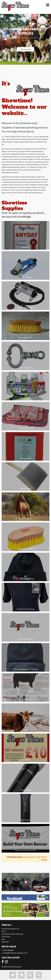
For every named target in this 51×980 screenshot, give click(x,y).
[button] (4, 39)
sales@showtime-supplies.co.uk (15, 953)
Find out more (25, 49)
